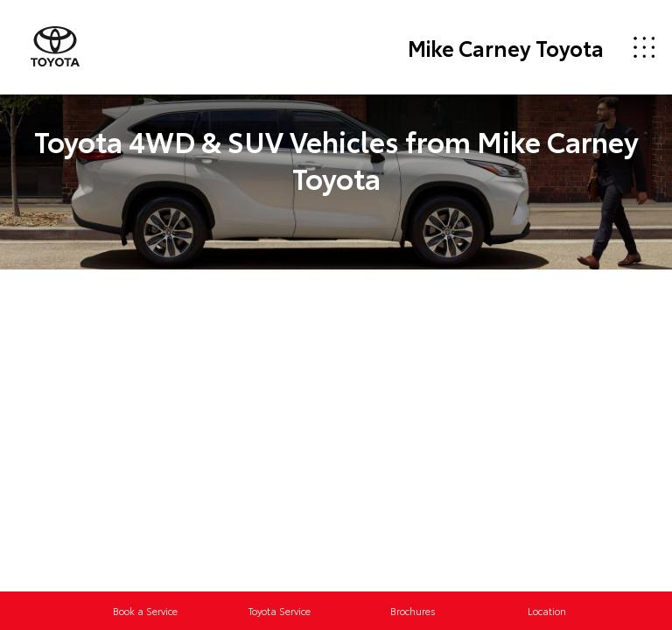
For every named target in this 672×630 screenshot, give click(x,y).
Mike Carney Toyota (506, 47)
